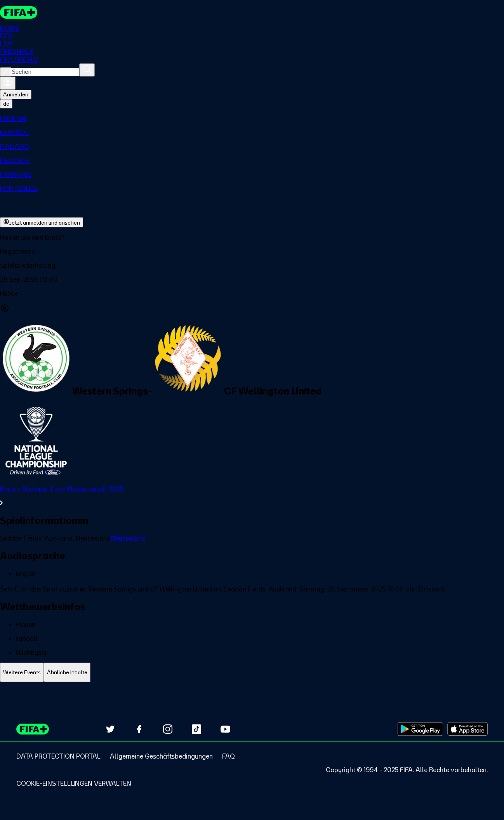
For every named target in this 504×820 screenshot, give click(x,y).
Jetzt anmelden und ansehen (42, 223)
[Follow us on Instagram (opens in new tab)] (168, 729)
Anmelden (16, 95)
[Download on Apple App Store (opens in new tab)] (468, 729)
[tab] (22, 673)
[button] (252, 252)
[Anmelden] (8, 84)
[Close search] (6, 72)
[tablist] (252, 673)
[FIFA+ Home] (19, 12)
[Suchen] (87, 70)
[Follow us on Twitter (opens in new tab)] (110, 729)
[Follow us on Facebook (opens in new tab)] (139, 729)
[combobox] (45, 72)
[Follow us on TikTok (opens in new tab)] (196, 729)
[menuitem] (252, 119)
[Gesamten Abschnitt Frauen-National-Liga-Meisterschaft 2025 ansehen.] (252, 496)
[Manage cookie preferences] (74, 783)
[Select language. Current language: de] (6, 104)
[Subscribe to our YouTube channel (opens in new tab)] (225, 729)
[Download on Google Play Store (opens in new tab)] (420, 729)
